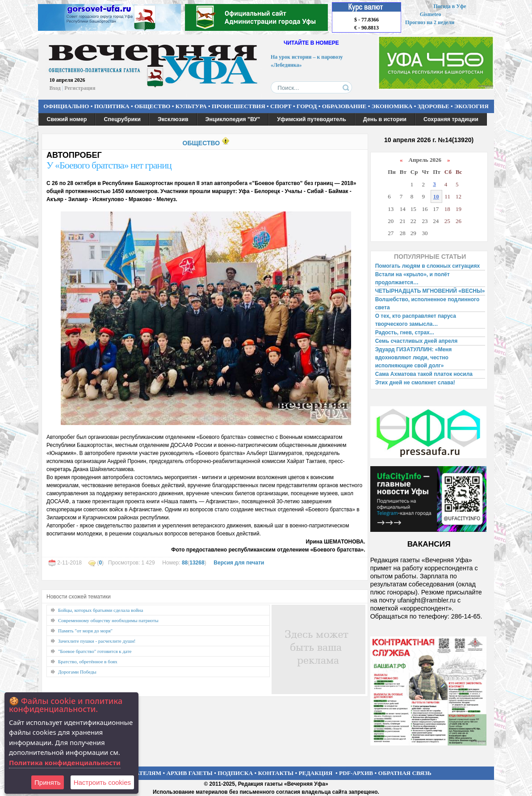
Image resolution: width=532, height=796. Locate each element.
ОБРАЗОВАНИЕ (344, 106)
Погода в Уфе (450, 6)
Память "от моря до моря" (85, 631)
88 (185, 563)
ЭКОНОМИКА (392, 106)
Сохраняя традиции (451, 119)
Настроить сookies (102, 782)
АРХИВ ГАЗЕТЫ (189, 773)
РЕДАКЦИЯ (315, 773)
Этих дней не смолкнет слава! (415, 383)
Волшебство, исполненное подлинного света (427, 303)
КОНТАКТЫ (276, 773)
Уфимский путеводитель (312, 119)
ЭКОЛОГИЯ (471, 106)
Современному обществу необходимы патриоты (108, 620)
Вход (55, 88)
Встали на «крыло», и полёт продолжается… (413, 278)
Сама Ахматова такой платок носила (424, 374)
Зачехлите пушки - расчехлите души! (97, 641)
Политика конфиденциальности (65, 762)
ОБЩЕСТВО (152, 106)
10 (436, 196)
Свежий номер (67, 119)
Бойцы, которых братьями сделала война (101, 610)
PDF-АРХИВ (356, 773)
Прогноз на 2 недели (430, 22)
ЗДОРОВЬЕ (434, 106)
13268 (197, 563)
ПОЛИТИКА (112, 106)
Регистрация (80, 88)
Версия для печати (239, 563)
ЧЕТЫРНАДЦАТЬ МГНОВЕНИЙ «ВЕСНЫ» (430, 291)
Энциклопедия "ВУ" (233, 119)
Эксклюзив (173, 119)
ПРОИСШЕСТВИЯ (239, 106)
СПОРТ (281, 106)
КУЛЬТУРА (191, 106)
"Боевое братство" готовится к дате (95, 651)
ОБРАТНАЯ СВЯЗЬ (405, 773)
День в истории (385, 119)
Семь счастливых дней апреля (417, 341)
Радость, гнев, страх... (405, 333)
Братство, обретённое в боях (88, 661)
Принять (48, 782)
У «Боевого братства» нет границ (109, 165)
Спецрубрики (122, 119)
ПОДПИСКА (235, 773)
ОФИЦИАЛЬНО (66, 106)
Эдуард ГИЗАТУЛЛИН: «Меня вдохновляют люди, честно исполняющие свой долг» (414, 358)
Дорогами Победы (77, 672)
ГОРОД (307, 106)
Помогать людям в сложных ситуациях (428, 266)
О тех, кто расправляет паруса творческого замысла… (416, 320)
